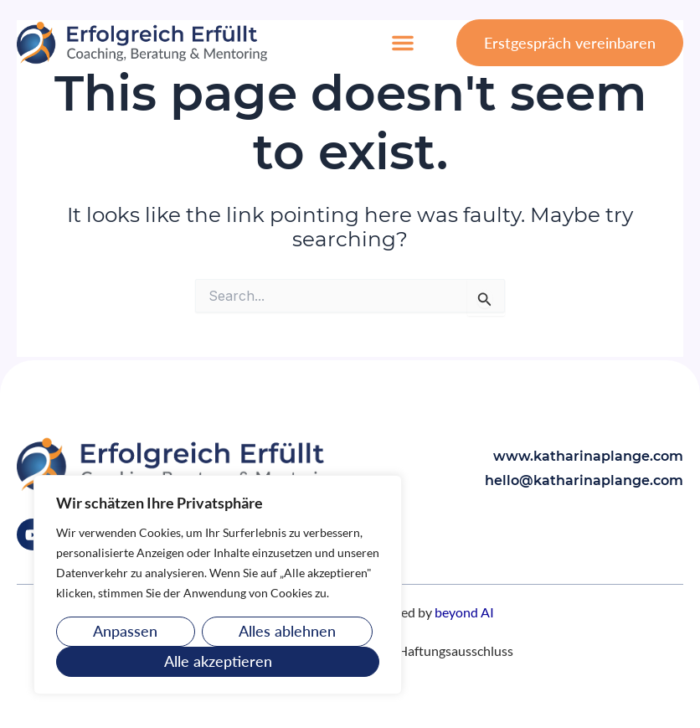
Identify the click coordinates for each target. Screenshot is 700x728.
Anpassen (125, 631)
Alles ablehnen (287, 631)
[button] (403, 43)
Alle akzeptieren (218, 661)
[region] (218, 585)
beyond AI (464, 612)
